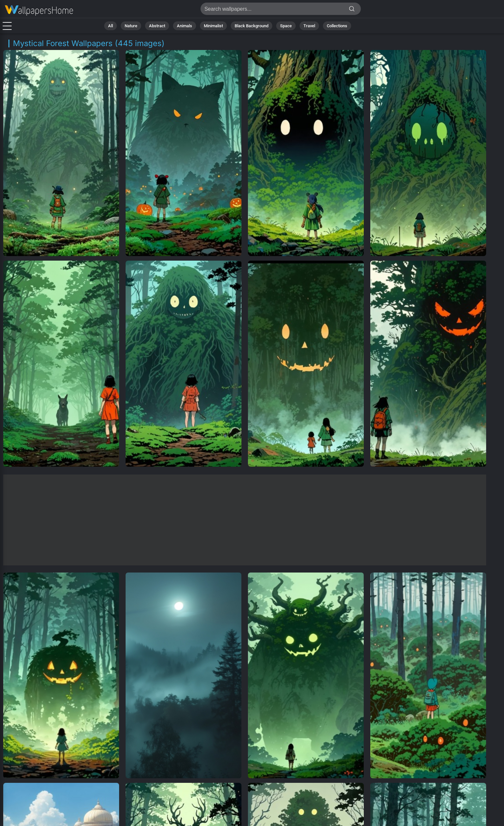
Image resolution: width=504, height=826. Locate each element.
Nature (131, 26)
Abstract (157, 26)
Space (286, 26)
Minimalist (213, 26)
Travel (309, 26)
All (111, 26)
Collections (337, 26)
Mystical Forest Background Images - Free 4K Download (39, 11)
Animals (184, 26)
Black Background (252, 26)
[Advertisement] (245, 520)
